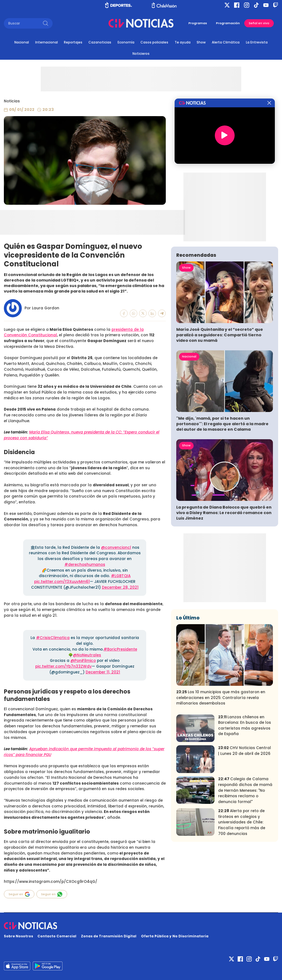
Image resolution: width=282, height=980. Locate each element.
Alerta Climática (226, 42)
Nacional (22, 42)
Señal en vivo (259, 23)
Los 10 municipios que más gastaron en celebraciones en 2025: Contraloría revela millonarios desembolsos (221, 698)
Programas (198, 23)
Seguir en (19, 894)
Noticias (12, 101)
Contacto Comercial (57, 936)
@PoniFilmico (83, 661)
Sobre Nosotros (18, 936)
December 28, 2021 (120, 587)
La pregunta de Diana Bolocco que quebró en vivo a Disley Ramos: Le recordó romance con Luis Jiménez (224, 513)
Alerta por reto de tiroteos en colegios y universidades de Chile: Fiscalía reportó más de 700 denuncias (242, 822)
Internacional (47, 42)
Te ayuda (183, 42)
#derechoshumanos (85, 565)
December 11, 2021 (103, 672)
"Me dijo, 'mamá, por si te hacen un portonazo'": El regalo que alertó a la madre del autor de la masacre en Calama (222, 424)
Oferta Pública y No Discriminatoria (175, 936)
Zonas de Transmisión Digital (109, 936)
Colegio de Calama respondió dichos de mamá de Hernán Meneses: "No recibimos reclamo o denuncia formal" (245, 790)
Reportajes (73, 42)
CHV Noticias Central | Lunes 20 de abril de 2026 (245, 751)
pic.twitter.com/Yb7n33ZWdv (63, 666)
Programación (228, 23)
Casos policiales (154, 42)
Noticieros (141, 54)
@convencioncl (116, 548)
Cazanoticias (100, 42)
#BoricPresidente (120, 649)
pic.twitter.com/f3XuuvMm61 (62, 582)
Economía (126, 42)
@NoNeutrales (87, 655)
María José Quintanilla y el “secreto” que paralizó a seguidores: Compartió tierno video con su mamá (220, 335)
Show (201, 42)
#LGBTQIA (121, 576)
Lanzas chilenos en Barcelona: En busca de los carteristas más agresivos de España (245, 726)
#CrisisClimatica (53, 638)
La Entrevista (257, 42)
